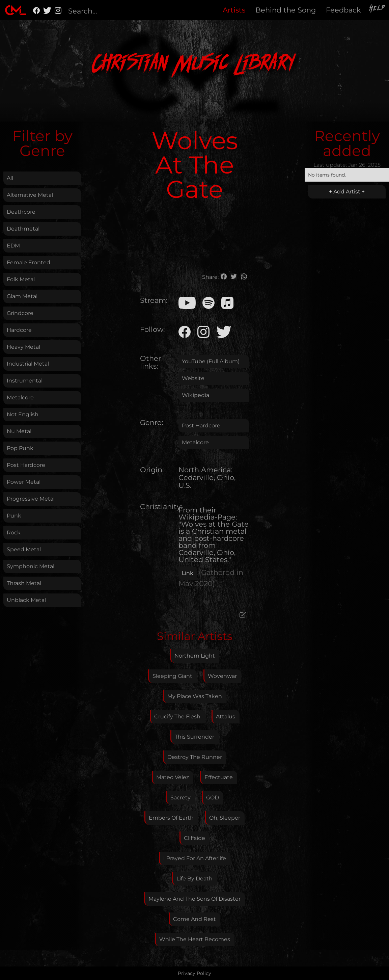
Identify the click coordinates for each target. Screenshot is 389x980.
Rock (14, 533)
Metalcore (20, 398)
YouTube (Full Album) (211, 361)
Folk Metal (21, 279)
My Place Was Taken (195, 696)
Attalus (226, 717)
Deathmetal (23, 229)
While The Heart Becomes (195, 939)
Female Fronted (29, 262)
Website (193, 378)
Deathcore (21, 212)
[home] (16, 10)
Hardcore (19, 330)
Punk (14, 516)
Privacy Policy (194, 973)
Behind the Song (286, 10)
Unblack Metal (26, 600)
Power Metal (24, 482)
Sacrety (180, 798)
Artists (234, 10)
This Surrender (194, 737)
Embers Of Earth (171, 818)
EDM (13, 246)
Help (378, 9)
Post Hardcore (26, 465)
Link (188, 573)
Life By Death (194, 879)
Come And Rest (194, 919)
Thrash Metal (24, 583)
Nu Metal (19, 431)
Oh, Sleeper (225, 818)
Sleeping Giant (172, 676)
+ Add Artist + (347, 192)
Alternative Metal (30, 195)
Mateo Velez (173, 777)
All (10, 178)
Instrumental (25, 381)
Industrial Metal (28, 364)
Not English (23, 414)
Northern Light (195, 656)
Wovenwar (222, 676)
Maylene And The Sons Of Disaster (194, 899)
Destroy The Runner (195, 757)
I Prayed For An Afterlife (195, 858)
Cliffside (194, 838)
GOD (213, 798)
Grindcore (20, 313)
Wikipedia (196, 395)
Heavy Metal (23, 347)
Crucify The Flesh (177, 717)
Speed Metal (24, 549)
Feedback (343, 10)
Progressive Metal (31, 499)
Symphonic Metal (31, 566)
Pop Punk (20, 448)
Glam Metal (22, 296)
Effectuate (219, 777)
